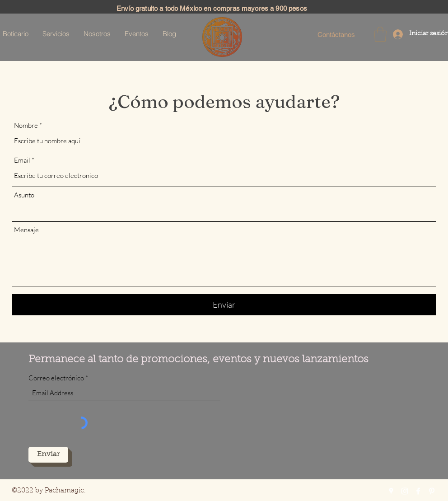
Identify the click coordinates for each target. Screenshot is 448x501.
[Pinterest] (432, 491)
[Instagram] (405, 491)
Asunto (24, 195)
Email (22, 160)
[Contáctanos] (336, 34)
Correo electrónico (56, 378)
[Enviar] (224, 305)
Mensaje (26, 230)
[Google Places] (391, 491)
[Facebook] (418, 491)
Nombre (26, 125)
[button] (380, 34)
